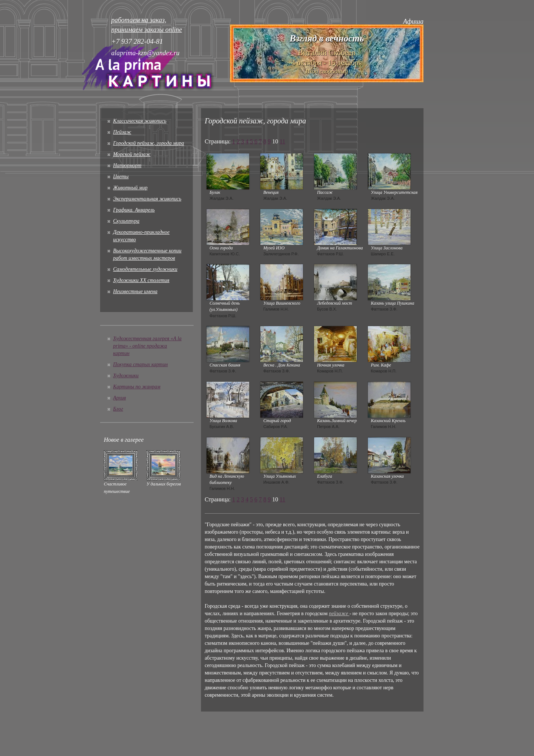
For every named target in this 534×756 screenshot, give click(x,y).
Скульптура (126, 221)
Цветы (121, 177)
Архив (120, 398)
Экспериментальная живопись (147, 199)
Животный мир (130, 188)
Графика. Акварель (134, 210)
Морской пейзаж (132, 154)
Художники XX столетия (141, 280)
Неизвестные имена (135, 291)
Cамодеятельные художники (145, 269)
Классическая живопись (140, 121)
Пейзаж (122, 132)
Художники (126, 376)
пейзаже (339, 614)
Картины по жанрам (137, 387)
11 (282, 141)
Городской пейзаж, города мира (149, 143)
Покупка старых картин (140, 364)
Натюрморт (127, 165)
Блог (118, 409)
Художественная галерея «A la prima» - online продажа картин (147, 346)
